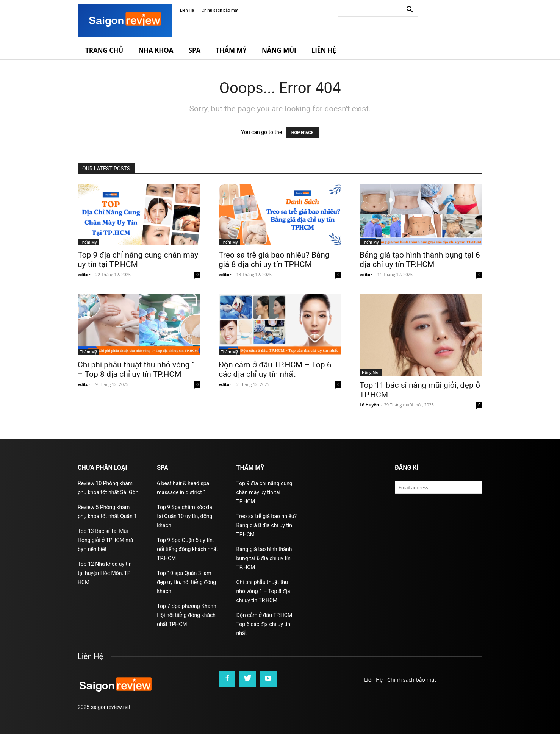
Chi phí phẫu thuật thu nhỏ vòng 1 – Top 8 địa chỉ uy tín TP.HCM (137, 369)
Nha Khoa (156, 50)
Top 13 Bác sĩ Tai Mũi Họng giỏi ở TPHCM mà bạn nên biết (105, 540)
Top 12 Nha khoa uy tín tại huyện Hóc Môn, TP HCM (105, 573)
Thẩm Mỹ (231, 50)
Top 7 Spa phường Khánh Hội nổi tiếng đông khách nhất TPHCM (186, 615)
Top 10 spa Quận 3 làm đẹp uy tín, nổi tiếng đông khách (186, 582)
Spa (195, 50)
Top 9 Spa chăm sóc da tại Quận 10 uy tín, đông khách (185, 516)
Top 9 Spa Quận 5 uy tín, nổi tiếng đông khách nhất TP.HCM (187, 549)
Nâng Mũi (279, 50)
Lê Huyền (369, 405)
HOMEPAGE (302, 133)
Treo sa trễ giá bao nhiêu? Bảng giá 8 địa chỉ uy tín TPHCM (274, 260)
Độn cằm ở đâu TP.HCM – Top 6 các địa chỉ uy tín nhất (275, 369)
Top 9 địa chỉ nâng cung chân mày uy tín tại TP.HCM (264, 492)
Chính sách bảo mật (220, 10)
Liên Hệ (187, 10)
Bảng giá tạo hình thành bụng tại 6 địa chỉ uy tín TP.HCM (420, 260)
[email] (439, 487)
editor (84, 274)
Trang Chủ (104, 50)
